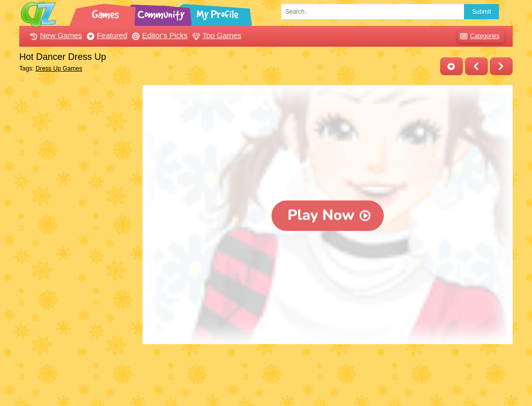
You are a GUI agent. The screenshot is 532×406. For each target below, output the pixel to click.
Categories (478, 36)
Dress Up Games (59, 69)
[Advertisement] (78, 238)
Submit (481, 12)
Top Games (216, 35)
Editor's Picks (159, 35)
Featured (106, 35)
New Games (55, 35)
